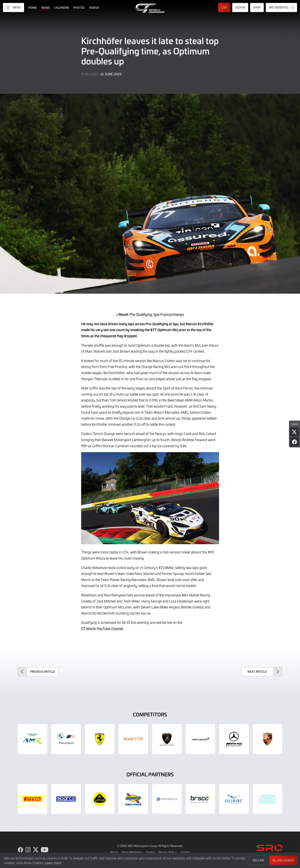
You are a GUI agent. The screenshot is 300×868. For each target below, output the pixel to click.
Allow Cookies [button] (283, 860)
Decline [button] (259, 860)
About (114, 852)
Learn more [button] (53, 863)
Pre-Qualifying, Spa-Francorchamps (157, 314)
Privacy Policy (167, 852)
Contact (185, 852)
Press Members (132, 852)
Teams (150, 852)
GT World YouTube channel (102, 629)
